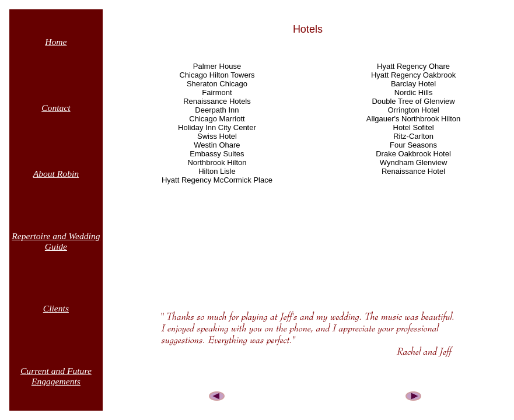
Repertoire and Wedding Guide (56, 241)
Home (56, 42)
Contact (56, 108)
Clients (56, 308)
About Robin (56, 174)
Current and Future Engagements (56, 376)
